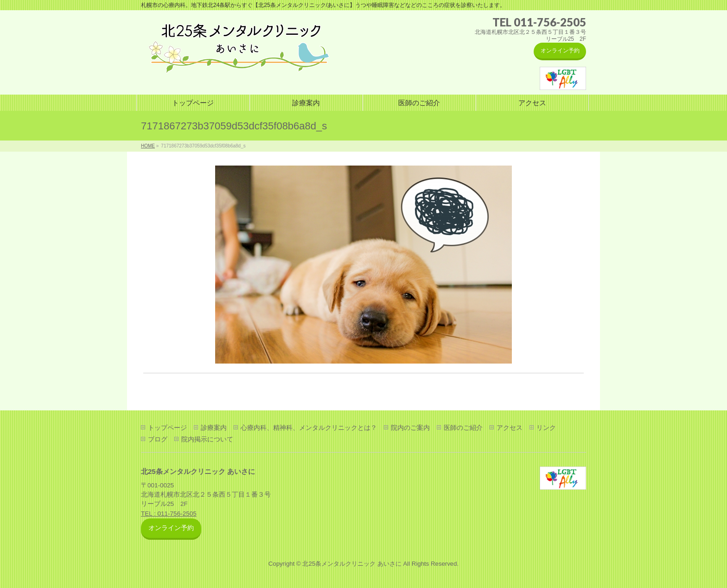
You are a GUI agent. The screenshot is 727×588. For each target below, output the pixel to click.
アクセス (510, 428)
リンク (546, 428)
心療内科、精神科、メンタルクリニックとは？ (309, 428)
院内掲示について (207, 439)
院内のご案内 (410, 428)
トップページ (167, 428)
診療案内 (214, 428)
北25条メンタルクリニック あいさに (352, 564)
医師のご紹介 (463, 428)
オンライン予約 (560, 51)
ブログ (158, 439)
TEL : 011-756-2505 (169, 514)
